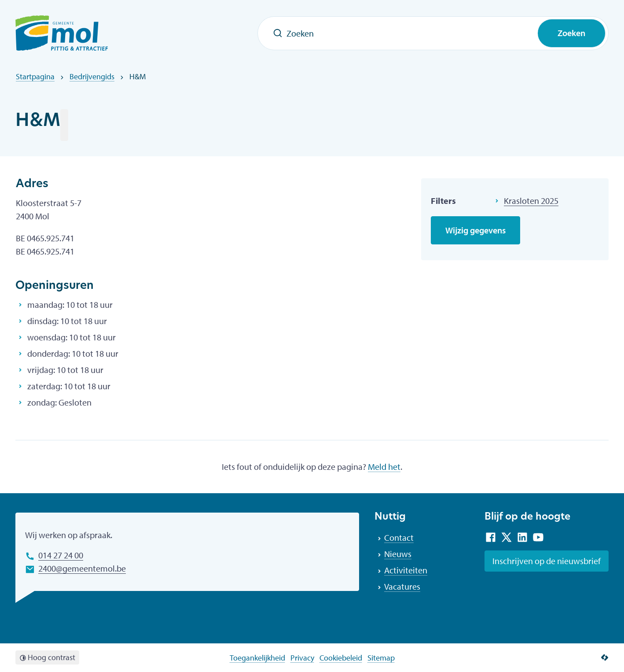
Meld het (384, 467)
